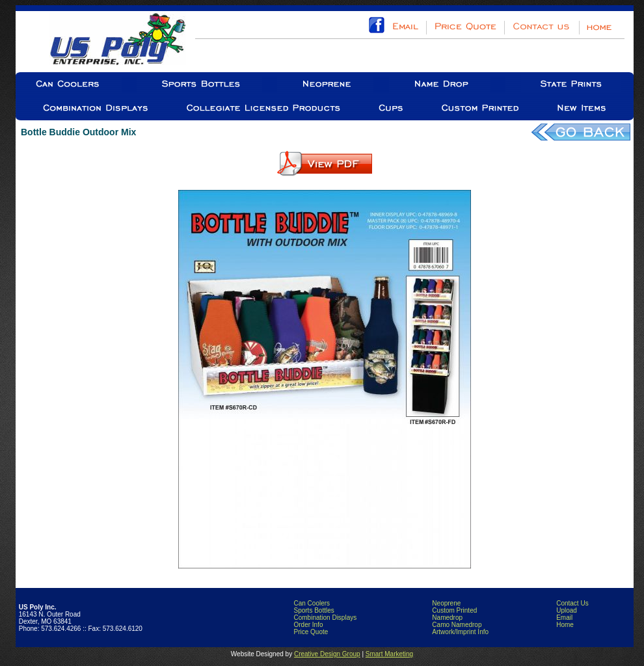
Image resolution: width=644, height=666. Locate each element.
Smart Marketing (389, 654)
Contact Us (572, 603)
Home (565, 625)
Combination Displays (325, 618)
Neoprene (446, 603)
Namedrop (447, 618)
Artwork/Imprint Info (460, 632)
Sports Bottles (314, 610)
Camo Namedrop (457, 625)
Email (564, 618)
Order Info (308, 625)
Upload (567, 610)
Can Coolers (312, 603)
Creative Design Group (327, 654)
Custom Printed (454, 610)
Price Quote (311, 632)
